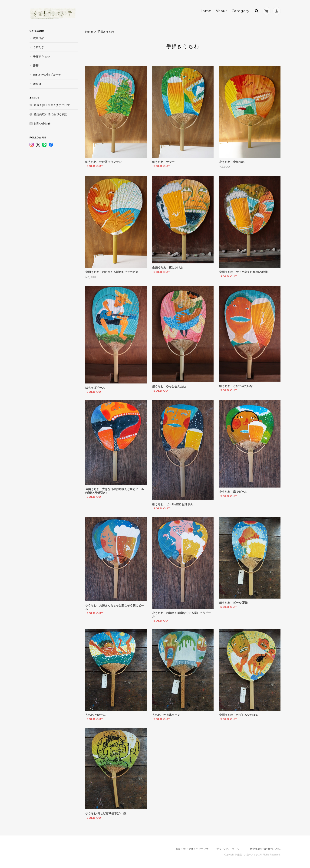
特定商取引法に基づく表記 (50, 114)
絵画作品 (39, 38)
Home (206, 11)
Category (241, 11)
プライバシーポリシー (229, 849)
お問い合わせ (42, 123)
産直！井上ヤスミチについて (52, 105)
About (221, 11)
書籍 (36, 65)
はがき (37, 84)
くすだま (39, 47)
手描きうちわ (41, 56)
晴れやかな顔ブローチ (47, 75)
